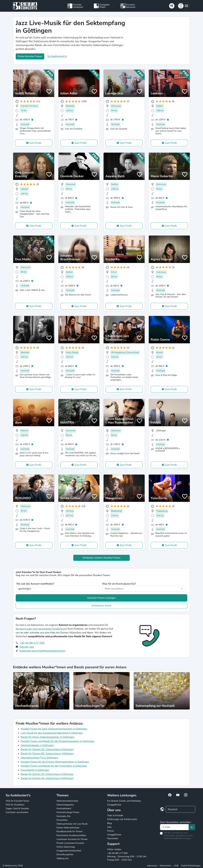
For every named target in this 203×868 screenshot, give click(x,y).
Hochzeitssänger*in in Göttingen (39, 758)
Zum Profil (35, 143)
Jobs (109, 827)
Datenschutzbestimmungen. (178, 838)
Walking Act (62, 858)
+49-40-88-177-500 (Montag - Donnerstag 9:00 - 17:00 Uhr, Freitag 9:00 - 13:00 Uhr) (127, 857)
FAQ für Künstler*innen (17, 801)
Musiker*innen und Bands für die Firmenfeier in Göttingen (54, 766)
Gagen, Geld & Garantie (17, 808)
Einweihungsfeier (65, 854)
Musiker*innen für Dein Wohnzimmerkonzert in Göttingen (54, 729)
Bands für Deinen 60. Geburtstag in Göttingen (47, 754)
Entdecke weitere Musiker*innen (102, 558)
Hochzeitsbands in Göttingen (37, 745)
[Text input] (174, 827)
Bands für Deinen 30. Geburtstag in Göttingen (47, 774)
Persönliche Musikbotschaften (71, 835)
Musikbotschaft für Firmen (70, 831)
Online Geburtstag (66, 847)
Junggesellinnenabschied (69, 851)
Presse (111, 831)
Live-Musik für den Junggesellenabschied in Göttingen (52, 733)
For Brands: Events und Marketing (124, 801)
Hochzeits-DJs (64, 816)
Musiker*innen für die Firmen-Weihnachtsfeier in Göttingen (55, 762)
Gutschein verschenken (17, 812)
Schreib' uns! (27, 647)
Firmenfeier (62, 820)
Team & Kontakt (115, 815)
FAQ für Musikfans (15, 805)
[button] (183, 6)
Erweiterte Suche (102, 606)
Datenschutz (165, 866)
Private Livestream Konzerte (70, 843)
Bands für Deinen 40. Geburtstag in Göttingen (47, 778)
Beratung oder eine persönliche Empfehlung (41, 629)
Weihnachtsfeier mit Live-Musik (72, 824)
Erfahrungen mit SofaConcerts (122, 819)
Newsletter (113, 838)
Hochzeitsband (64, 808)
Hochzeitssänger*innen (68, 812)
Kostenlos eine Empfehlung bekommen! (42, 651)
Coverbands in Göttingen (35, 770)
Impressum (152, 866)
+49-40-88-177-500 (32, 643)
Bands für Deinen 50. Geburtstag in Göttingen (47, 749)
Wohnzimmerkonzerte (67, 801)
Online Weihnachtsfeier (68, 828)
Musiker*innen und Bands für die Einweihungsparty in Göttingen (57, 741)
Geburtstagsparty (65, 805)
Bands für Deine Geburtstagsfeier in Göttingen (47, 737)
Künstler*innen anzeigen (102, 598)
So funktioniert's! (57, 56)
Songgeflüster (114, 805)
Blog (110, 823)
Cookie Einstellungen (191, 866)
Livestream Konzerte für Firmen (72, 839)
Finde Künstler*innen (30, 56)
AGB (176, 866)
